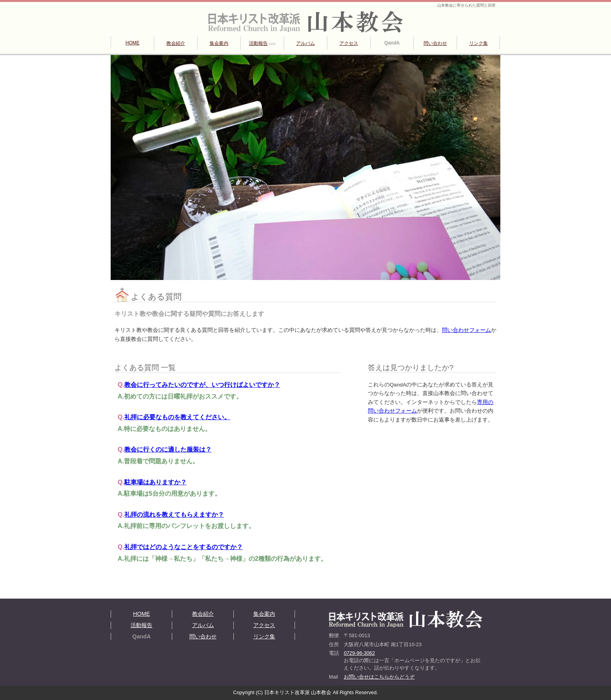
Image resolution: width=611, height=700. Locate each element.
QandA (392, 43)
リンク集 (479, 43)
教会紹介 (176, 43)
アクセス (349, 43)
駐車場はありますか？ (155, 482)
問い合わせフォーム (466, 330)
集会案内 (219, 43)
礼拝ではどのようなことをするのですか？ (184, 547)
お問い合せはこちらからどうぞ (379, 677)
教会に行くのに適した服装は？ (168, 449)
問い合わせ (435, 43)
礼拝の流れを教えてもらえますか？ (174, 515)
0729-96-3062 (359, 653)
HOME (132, 43)
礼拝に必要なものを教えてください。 (177, 417)
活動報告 (262, 43)
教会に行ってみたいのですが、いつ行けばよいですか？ (202, 385)
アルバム (305, 43)
